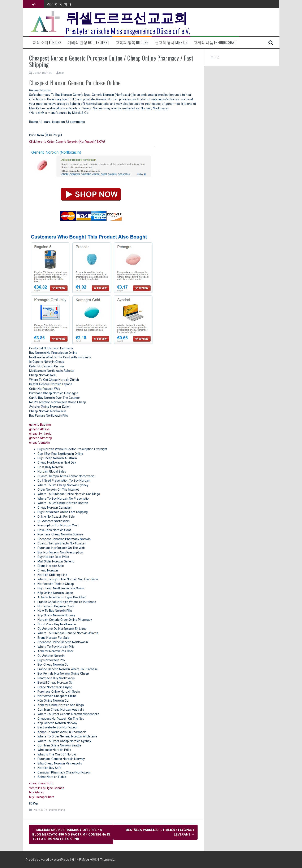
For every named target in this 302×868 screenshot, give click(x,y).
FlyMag (84, 859)
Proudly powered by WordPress (48, 859)
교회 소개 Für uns (47, 42)
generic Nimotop (41, 438)
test (61, 73)
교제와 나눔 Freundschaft (215, 42)
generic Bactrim (40, 425)
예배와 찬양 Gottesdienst (88, 42)
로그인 (215, 57)
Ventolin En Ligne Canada (47, 788)
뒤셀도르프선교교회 (127, 17)
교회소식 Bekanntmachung (49, 810)
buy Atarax (36, 792)
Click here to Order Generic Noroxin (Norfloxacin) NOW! (67, 142)
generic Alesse (39, 429)
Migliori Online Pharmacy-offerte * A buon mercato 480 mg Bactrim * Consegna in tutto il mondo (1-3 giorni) (71, 834)
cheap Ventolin (39, 443)
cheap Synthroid (40, 434)
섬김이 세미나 (59, 4)
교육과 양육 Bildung (132, 42)
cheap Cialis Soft (41, 783)
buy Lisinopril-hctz (42, 797)
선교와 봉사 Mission (171, 42)
